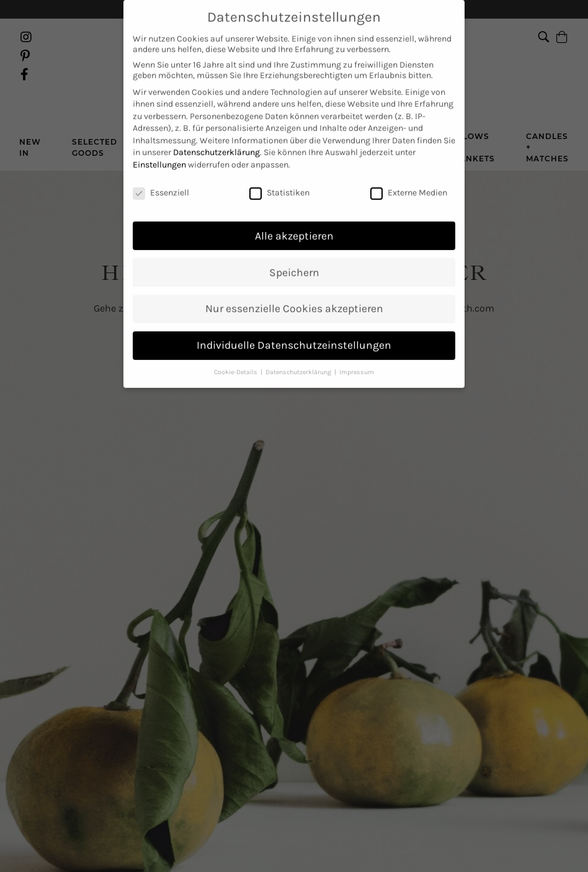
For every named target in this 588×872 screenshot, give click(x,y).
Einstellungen (159, 139)
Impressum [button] (357, 346)
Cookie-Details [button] (237, 346)
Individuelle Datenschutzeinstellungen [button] (294, 320)
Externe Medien (409, 167)
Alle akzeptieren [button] (294, 210)
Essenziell (161, 167)
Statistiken (279, 167)
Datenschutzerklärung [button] (299, 346)
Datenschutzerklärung (216, 127)
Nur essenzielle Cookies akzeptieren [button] (294, 283)
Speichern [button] (294, 246)
